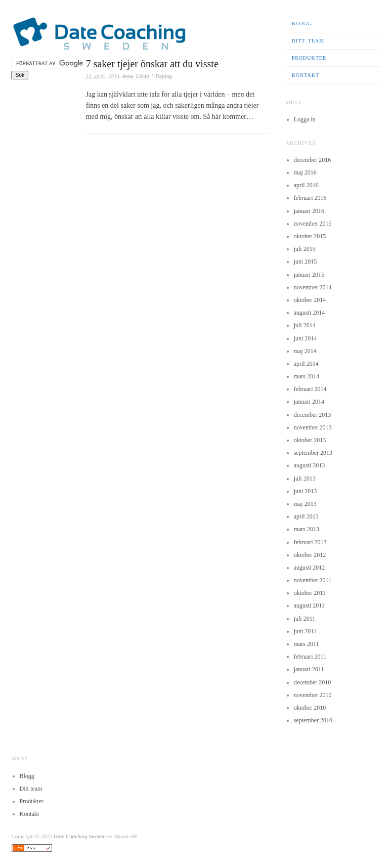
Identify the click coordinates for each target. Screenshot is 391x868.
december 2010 (313, 682)
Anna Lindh (136, 76)
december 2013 (313, 415)
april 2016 (306, 185)
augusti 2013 (310, 465)
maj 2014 (305, 351)
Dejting (164, 76)
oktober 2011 (310, 593)
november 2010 (313, 695)
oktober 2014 (310, 300)
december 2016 (313, 160)
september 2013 (313, 453)
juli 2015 (305, 249)
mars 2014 (307, 376)
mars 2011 (307, 644)
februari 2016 (310, 198)
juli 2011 (305, 619)
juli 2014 (305, 325)
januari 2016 (309, 211)
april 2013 (306, 516)
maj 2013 (305, 504)
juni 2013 (306, 491)
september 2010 (313, 720)
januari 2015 (309, 275)
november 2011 (313, 580)
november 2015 (313, 224)
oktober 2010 (310, 708)
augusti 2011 (309, 605)
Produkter (309, 58)
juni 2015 (306, 262)
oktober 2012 (310, 555)
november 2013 (313, 427)
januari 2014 (309, 402)
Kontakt (306, 75)
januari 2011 (309, 669)
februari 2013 (310, 542)
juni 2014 (306, 338)
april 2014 (306, 364)
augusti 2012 (310, 568)
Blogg (302, 24)
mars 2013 (307, 529)
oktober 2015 (310, 236)
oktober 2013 (310, 440)
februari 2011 (310, 657)
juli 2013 (305, 479)
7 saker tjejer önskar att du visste (152, 64)
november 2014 (313, 287)
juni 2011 (305, 631)
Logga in (305, 119)
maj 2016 (305, 172)
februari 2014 (310, 389)
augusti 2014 (310, 313)
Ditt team (308, 41)
